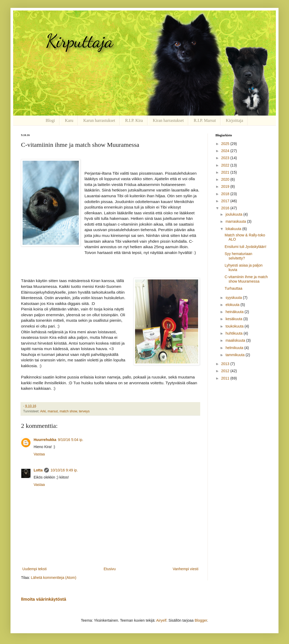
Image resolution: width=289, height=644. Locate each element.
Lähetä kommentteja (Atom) (54, 578)
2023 (226, 158)
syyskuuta (234, 298)
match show (68, 411)
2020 (226, 179)
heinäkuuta (235, 312)
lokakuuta (234, 229)
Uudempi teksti (35, 569)
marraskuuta (236, 221)
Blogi (50, 120)
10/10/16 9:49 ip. (64, 470)
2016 (226, 208)
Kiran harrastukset (168, 120)
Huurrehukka (45, 440)
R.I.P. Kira (134, 120)
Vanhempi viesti (185, 569)
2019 (226, 186)
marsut (53, 411)
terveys (84, 411)
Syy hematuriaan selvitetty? (238, 256)
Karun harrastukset (99, 120)
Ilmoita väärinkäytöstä (44, 599)
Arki (43, 411)
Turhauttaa (233, 288)
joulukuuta (234, 214)
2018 (226, 194)
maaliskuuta (236, 340)
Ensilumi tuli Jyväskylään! (246, 247)
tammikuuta (235, 355)
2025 (226, 144)
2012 (226, 371)
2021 (226, 172)
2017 (226, 201)
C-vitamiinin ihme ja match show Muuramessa (246, 279)
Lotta (38, 470)
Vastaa (39, 454)
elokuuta (233, 305)
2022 (226, 165)
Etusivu (110, 569)
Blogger (201, 620)
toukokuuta (235, 326)
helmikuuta (235, 348)
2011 (226, 378)
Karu (69, 120)
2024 (226, 151)
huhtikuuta (234, 333)
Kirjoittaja (235, 120)
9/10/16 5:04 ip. (71, 440)
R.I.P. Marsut (205, 120)
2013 (226, 364)
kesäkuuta (234, 319)
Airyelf (161, 620)
